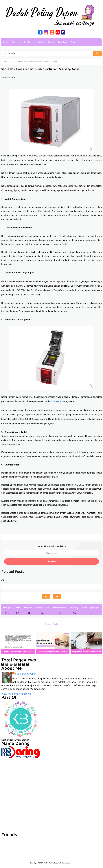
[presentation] (97, 643)
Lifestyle (7, 608)
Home (6, 42)
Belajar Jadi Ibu (43, 608)
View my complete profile (16, 694)
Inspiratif (28, 608)
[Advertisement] (51, 777)
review (17, 608)
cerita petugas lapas (91, 608)
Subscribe (51, 562)
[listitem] (18, 643)
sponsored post (60, 608)
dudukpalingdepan (26, 674)
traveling (74, 608)
